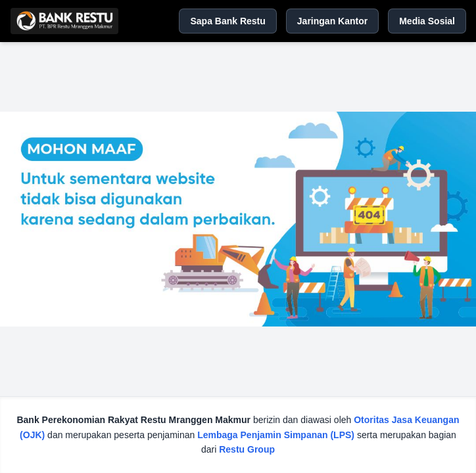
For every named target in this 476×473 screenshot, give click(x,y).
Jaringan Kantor (332, 21)
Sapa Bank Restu (227, 21)
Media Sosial (427, 21)
